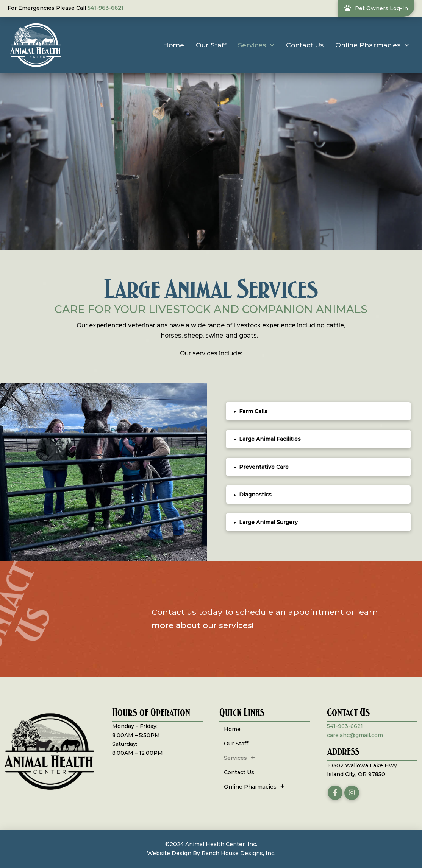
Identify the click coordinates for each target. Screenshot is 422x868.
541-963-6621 (105, 8)
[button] (318, 411)
